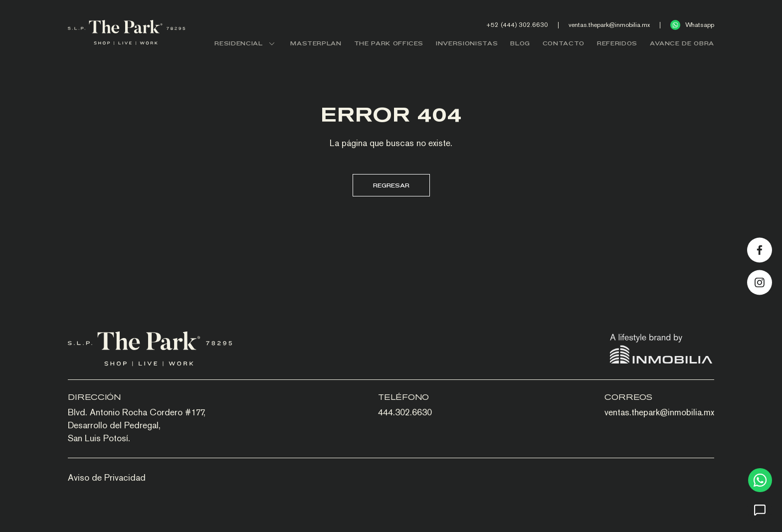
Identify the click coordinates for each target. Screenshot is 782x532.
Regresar (391, 185)
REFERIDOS (617, 43)
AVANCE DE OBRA (682, 43)
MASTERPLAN (316, 43)
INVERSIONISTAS (467, 43)
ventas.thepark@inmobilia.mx (609, 25)
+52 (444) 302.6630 (517, 25)
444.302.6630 (405, 412)
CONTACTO (564, 43)
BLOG (520, 43)
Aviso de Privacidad (107, 477)
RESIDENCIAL (246, 43)
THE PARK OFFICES (389, 43)
